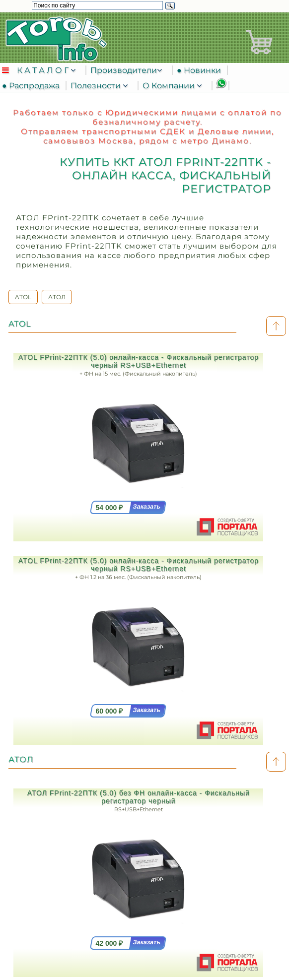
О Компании (170, 86)
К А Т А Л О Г (44, 70)
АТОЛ (57, 297)
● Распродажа (33, 86)
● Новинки (201, 70)
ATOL (23, 297)
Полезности (97, 86)
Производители (124, 70)
